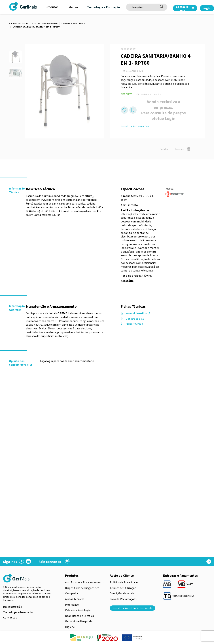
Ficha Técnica (132, 324)
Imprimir (183, 149)
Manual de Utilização (136, 313)
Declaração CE (132, 319)
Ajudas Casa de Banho (45, 23)
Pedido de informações (135, 126)
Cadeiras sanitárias (73, 23)
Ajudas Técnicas (19, 23)
